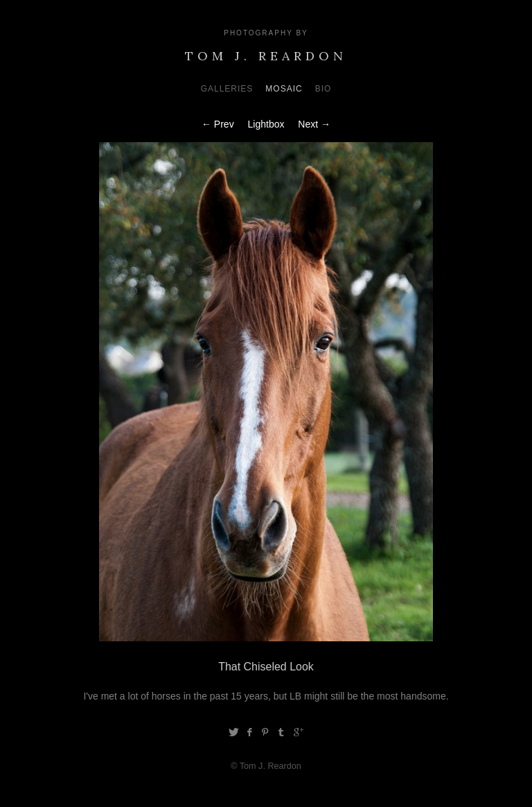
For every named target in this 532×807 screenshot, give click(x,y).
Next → (314, 124)
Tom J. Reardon (266, 56)
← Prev (218, 124)
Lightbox (266, 124)
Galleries (227, 89)
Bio (323, 89)
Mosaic (284, 89)
